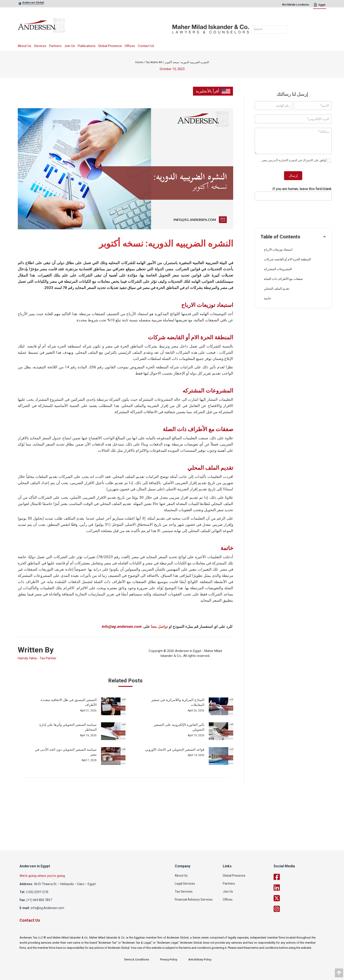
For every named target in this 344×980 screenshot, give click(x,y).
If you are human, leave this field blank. (302, 189)
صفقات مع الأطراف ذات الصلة (283, 279)
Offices (130, 46)
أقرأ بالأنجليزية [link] (213, 91)
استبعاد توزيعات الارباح (278, 249)
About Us (25, 46)
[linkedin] (299, 888)
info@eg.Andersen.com (48, 908)
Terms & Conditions (136, 959)
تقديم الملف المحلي (277, 289)
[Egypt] (320, 6)
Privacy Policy (169, 959)
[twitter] (299, 898)
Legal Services (185, 884)
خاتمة (267, 298)
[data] (339, 973)
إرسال (293, 176)
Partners (55, 46)
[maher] (211, 27)
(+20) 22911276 (37, 892)
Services (40, 46)
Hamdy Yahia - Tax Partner (37, 658)
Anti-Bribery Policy (200, 959)
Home (139, 62)
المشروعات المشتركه (278, 269)
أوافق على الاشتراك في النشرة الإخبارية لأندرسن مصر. (296, 160)
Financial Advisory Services (194, 899)
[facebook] (299, 877)
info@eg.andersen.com (121, 626)
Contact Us (146, 46)
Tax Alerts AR (154, 62)
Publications (87, 46)
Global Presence (110, 46)
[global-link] (33, 4)
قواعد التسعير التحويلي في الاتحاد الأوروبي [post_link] (175, 750)
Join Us (70, 46)
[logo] (95, 27)
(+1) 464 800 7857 (39, 900)
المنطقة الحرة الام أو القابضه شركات (287, 259)
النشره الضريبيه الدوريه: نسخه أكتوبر (187, 62)
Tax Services (184, 892)
